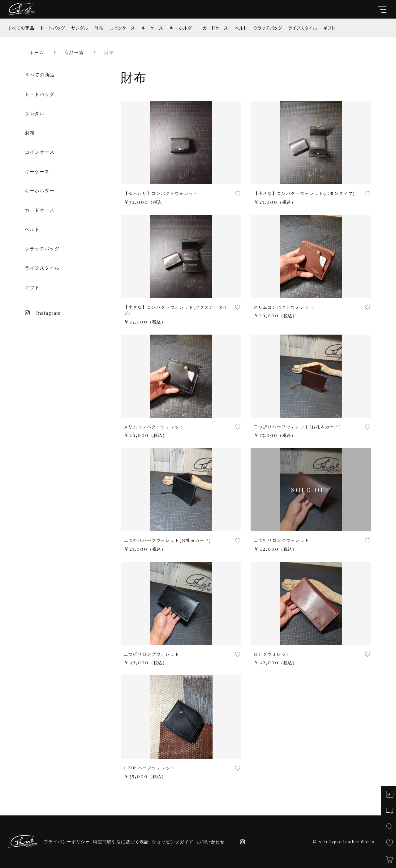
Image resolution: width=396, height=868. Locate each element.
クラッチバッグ (268, 28)
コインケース (123, 28)
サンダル (80, 28)
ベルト (241, 28)
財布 (99, 28)
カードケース (215, 28)
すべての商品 (21, 28)
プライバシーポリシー (67, 842)
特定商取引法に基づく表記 (121, 842)
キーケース (152, 28)
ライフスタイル (303, 28)
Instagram (43, 313)
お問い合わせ (211, 842)
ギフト (329, 28)
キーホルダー (183, 28)
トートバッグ (53, 28)
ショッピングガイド (173, 842)
